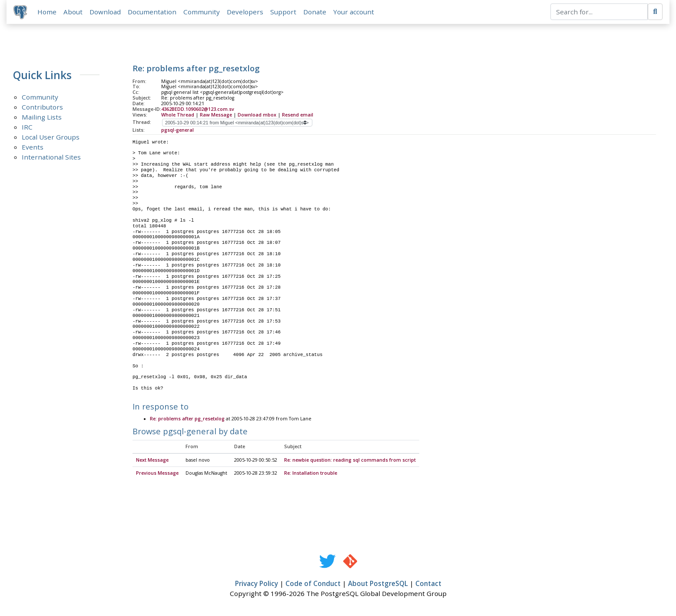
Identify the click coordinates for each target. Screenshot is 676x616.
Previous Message (157, 473)
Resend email (298, 115)
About (73, 12)
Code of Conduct (313, 584)
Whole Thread (178, 115)
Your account (354, 12)
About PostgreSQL (378, 584)
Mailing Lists (42, 117)
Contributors (42, 107)
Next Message (152, 460)
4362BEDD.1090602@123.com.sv (198, 109)
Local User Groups (51, 137)
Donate (315, 12)
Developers (245, 12)
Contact (428, 584)
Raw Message (216, 115)
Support (283, 12)
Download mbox (257, 115)
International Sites (51, 157)
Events (33, 147)
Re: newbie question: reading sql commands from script (350, 460)
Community (202, 12)
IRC (27, 127)
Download (105, 12)
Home (47, 12)
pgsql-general (177, 130)
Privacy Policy (257, 584)
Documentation (152, 12)
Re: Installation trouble (311, 473)
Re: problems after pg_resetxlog (188, 420)
